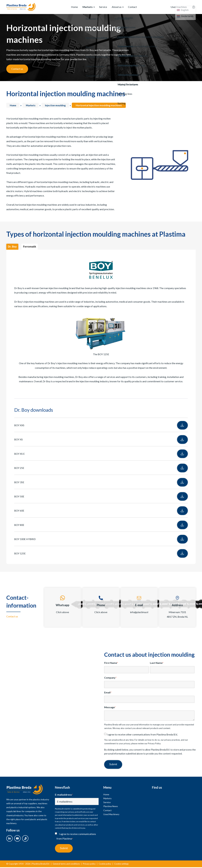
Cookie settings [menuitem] (121, 865)
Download (177, 426)
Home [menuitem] (68, 7)
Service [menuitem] (100, 7)
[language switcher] (194, 7)
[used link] (25, 839)
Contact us (17, 70)
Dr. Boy (12, 247)
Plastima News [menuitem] (111, 807)
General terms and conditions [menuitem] (66, 865)
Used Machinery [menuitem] (111, 815)
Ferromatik (30, 247)
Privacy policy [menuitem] (89, 865)
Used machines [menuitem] (176, 7)
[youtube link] (17, 839)
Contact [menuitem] (134, 7)
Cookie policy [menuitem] (105, 865)
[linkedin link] (9, 839)
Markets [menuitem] (83, 7)
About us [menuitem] (116, 7)
